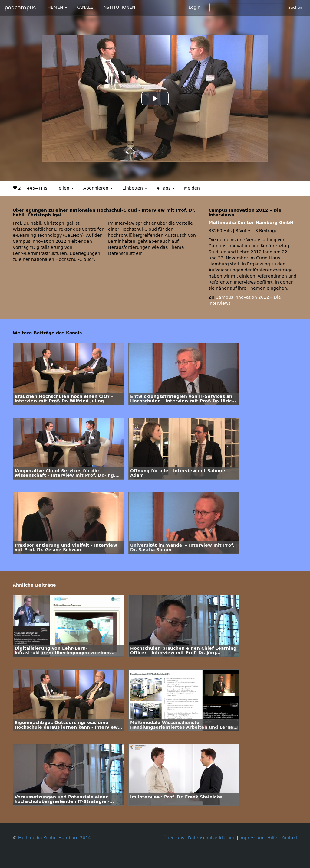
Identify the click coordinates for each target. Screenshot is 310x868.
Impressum (251, 838)
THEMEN (56, 7)
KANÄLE (85, 7)
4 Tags (166, 188)
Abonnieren (98, 188)
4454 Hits (37, 188)
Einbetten (135, 188)
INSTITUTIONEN (119, 7)
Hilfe (272, 838)
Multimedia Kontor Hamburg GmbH (251, 223)
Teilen (65, 188)
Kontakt (289, 838)
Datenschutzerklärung (212, 838)
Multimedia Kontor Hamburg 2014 (54, 838)
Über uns (174, 838)
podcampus (20, 8)
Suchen (295, 8)
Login (195, 7)
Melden (192, 188)
